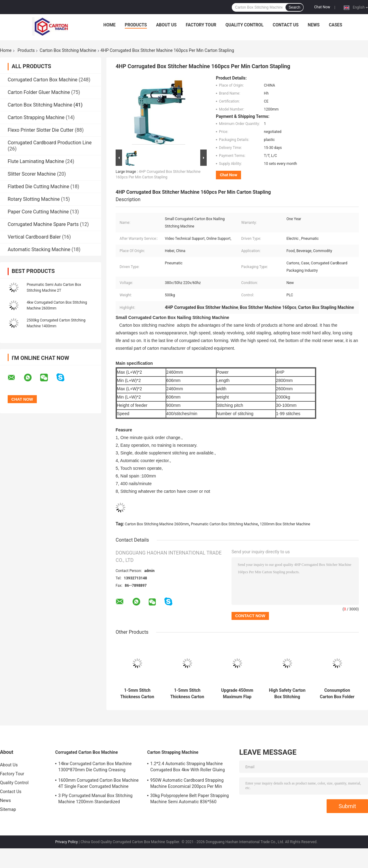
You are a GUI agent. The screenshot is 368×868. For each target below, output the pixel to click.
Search (294, 7)
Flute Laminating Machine (36, 161)
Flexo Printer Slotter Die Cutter (41, 130)
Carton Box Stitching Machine (68, 50)
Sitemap (8, 809)
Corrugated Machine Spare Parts (43, 224)
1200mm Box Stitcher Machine (285, 524)
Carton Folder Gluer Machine (39, 92)
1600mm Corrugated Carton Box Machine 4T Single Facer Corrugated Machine (98, 783)
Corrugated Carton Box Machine (42, 80)
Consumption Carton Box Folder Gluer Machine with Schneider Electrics (337, 694)
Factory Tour (201, 25)
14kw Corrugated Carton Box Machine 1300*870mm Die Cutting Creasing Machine (95, 768)
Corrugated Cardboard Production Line (50, 143)
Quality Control (244, 25)
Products (136, 25)
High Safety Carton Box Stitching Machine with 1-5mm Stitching (287, 694)
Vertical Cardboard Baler (34, 237)
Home (109, 25)
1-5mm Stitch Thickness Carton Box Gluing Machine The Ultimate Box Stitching (187, 694)
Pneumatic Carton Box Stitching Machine (224, 524)
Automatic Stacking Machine (39, 249)
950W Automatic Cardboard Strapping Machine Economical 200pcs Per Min (187, 783)
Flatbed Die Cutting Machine (38, 187)
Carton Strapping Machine (36, 117)
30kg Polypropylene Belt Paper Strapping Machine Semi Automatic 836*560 (190, 799)
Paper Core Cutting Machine (38, 212)
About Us (166, 25)
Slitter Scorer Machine (32, 174)
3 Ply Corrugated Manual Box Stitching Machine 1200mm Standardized (95, 799)
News (314, 25)
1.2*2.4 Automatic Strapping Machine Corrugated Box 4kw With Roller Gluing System (188, 768)
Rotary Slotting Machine (34, 199)
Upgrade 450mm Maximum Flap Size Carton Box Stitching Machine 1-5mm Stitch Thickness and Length (237, 694)
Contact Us (286, 25)
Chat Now (322, 7)
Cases (335, 25)
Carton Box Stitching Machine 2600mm (157, 524)
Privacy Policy (67, 842)
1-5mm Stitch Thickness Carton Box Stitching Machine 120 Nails (137, 694)
